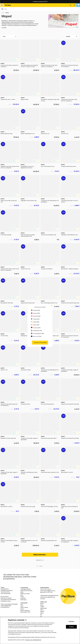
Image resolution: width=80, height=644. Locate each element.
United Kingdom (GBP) (37, 333)
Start (3, 13)
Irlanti (42, 610)
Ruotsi (42, 603)
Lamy (22, 606)
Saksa (42, 613)
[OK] (40, 9)
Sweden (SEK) (35, 310)
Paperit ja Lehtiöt (25, 594)
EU (41, 616)
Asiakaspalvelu (5, 589)
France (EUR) (35, 325)
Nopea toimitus (40, 2)
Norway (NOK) (35, 313)
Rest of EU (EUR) (36, 336)
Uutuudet (23, 598)
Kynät (22, 592)
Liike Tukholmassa (6, 593)
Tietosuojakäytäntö (6, 606)
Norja (42, 605)
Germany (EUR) (36, 328)
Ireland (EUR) (35, 322)
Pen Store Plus (5, 597)
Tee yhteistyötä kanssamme (8, 600)
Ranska (42, 611)
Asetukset (71, 621)
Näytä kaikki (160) (25, 612)
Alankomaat (44, 608)
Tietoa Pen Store (5, 592)
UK (41, 615)
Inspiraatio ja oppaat (6, 598)
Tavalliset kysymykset (7, 590)
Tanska (42, 607)
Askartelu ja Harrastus (26, 591)
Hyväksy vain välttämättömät (33, 640)
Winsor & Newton (25, 610)
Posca (22, 609)
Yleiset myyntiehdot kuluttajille (9, 604)
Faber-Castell (24, 607)
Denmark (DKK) (36, 316)
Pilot (22, 604)
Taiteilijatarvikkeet (26, 589)
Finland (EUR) (35, 319)
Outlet (22, 597)
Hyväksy (71, 627)
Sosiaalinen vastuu (6, 601)
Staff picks (23, 600)
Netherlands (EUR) (36, 331)
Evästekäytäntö (5, 607)
